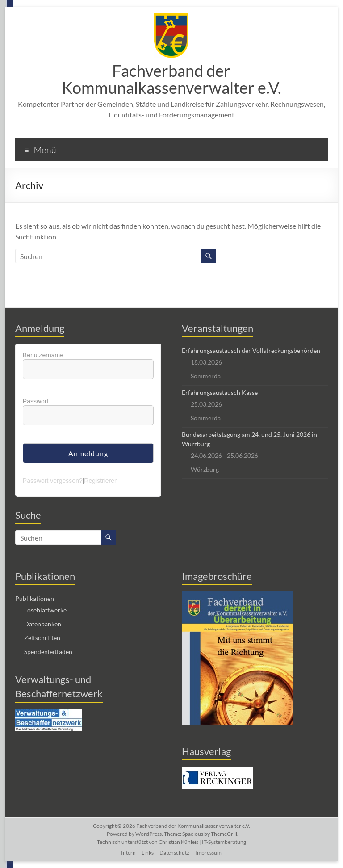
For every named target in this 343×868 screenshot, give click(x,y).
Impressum (208, 853)
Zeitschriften (42, 638)
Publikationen (35, 598)
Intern (128, 853)
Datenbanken (43, 624)
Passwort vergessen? (53, 481)
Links (148, 853)
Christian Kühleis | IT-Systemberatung (202, 842)
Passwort (36, 401)
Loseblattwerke (45, 610)
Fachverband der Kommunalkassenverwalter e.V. (171, 79)
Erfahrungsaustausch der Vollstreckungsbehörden (251, 350)
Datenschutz (174, 853)
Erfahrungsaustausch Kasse (220, 392)
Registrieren (101, 481)
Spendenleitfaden (48, 652)
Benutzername (43, 355)
